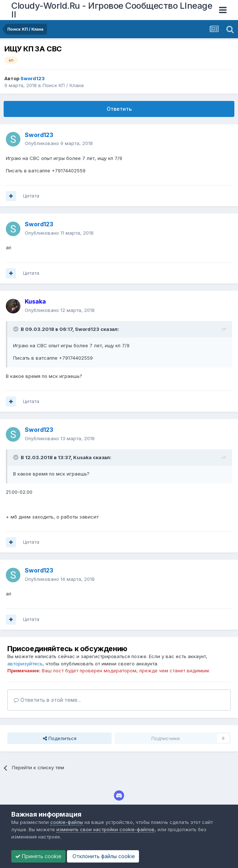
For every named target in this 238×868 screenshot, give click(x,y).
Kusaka (82, 457)
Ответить (119, 109)
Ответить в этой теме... (47, 700)
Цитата (31, 196)
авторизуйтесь (25, 664)
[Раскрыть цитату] (16, 329)
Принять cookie (38, 856)
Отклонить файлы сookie (103, 856)
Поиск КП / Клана (63, 85)
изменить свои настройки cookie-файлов (106, 829)
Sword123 (87, 329)
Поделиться (60, 738)
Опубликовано (59, 143)
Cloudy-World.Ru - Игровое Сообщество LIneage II (112, 10)
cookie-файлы (67, 822)
